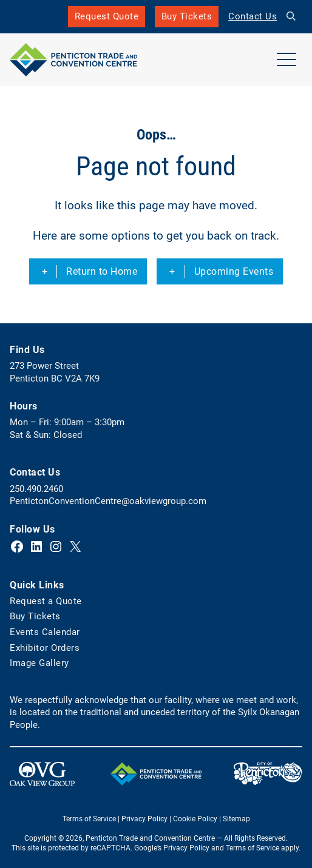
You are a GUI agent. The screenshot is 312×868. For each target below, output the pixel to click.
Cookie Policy (195, 819)
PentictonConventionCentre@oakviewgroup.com (108, 501)
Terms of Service (89, 819)
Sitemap (236, 819)
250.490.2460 (36, 489)
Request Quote (107, 16)
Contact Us (253, 16)
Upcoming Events (234, 271)
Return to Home (102, 271)
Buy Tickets (187, 19)
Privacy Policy (144, 819)
